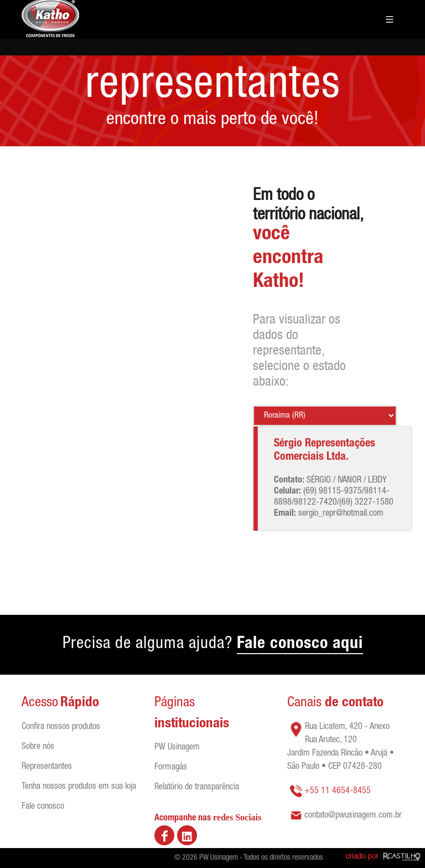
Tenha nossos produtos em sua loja (79, 787)
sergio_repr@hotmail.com (341, 514)
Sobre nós (38, 747)
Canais (335, 703)
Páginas (175, 703)
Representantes (47, 767)
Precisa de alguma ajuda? (213, 645)
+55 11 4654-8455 (338, 792)
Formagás (171, 768)
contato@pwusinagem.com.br (353, 816)
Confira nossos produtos (61, 727)
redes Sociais (237, 817)
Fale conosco (43, 807)
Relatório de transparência (197, 788)
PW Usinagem (177, 748)
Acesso (40, 703)
